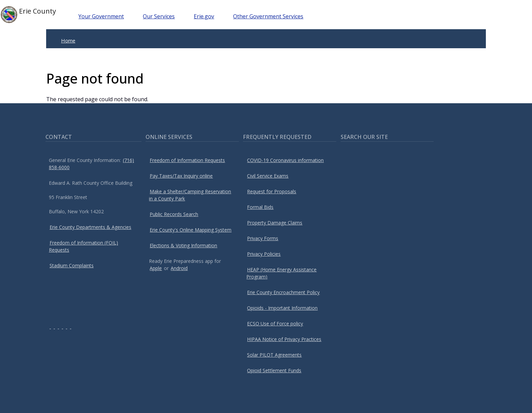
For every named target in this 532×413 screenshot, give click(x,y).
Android (179, 268)
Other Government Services (268, 16)
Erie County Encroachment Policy (283, 292)
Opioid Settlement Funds (274, 370)
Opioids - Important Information (282, 308)
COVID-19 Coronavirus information (285, 160)
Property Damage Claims (275, 223)
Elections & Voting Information (183, 245)
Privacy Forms (263, 238)
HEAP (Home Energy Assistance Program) (281, 273)
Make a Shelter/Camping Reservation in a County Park (190, 195)
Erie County (28, 15)
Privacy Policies (264, 254)
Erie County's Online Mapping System (191, 230)
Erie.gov (204, 16)
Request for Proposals (272, 191)
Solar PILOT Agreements (274, 355)
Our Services (159, 16)
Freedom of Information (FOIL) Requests (83, 246)
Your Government (101, 16)
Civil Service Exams (268, 176)
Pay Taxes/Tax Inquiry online (181, 176)
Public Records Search (174, 214)
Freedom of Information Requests (187, 160)
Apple (156, 268)
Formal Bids (260, 207)
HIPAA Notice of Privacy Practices (284, 339)
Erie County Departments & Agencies (90, 227)
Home (68, 40)
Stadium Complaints (72, 265)
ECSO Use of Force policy (275, 324)
